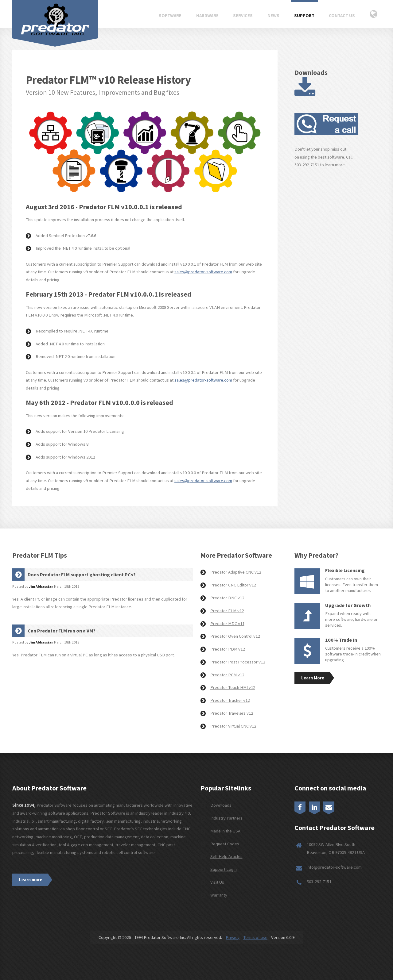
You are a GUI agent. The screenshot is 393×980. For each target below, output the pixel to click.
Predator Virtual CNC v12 (233, 726)
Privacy (233, 937)
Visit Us (217, 882)
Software (170, 16)
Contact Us (342, 16)
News (273, 16)
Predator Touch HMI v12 (233, 687)
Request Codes (225, 844)
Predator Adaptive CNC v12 (236, 572)
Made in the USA (225, 831)
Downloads (221, 805)
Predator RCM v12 (227, 675)
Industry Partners (226, 818)
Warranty (219, 895)
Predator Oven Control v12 (235, 636)
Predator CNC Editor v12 (233, 585)
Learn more (31, 880)
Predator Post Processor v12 (238, 662)
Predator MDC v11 (227, 624)
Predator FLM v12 (227, 611)
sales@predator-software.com (203, 272)
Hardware (207, 16)
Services (243, 16)
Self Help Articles (226, 856)
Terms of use (255, 937)
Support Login (224, 869)
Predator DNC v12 (227, 598)
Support (304, 16)
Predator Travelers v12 (232, 713)
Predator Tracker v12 (230, 700)
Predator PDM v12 (228, 649)
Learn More (313, 678)
